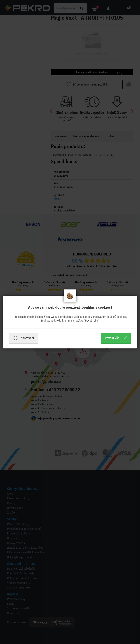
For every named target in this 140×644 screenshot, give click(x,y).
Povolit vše (116, 338)
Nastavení (24, 338)
